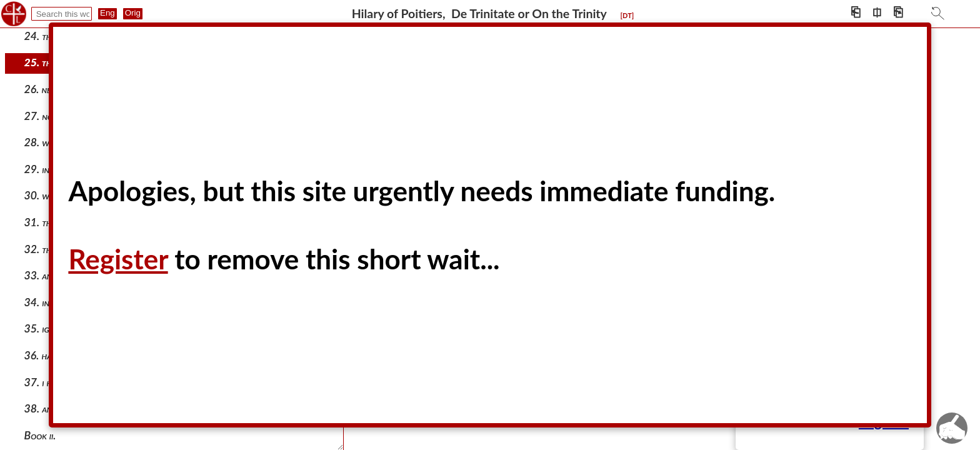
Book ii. (40, 435)
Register (118, 259)
